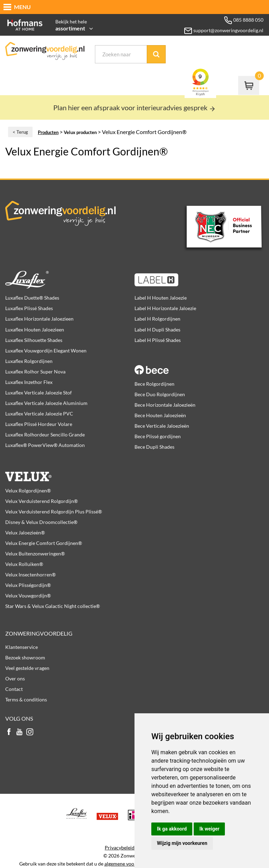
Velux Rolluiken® (24, 564)
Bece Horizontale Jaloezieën (165, 405)
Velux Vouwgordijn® (28, 596)
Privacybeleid (120, 848)
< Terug (20, 132)
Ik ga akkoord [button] (172, 829)
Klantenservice (22, 647)
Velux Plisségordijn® (28, 585)
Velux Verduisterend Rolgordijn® (42, 501)
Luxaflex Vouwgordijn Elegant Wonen (46, 351)
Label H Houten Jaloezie (161, 298)
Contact (14, 689)
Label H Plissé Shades (158, 340)
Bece (196, 366)
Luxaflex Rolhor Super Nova (35, 372)
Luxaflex (66, 280)
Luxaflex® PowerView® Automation (45, 445)
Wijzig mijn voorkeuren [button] (182, 843)
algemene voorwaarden (130, 864)
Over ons (15, 678)
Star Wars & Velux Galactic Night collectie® (53, 606)
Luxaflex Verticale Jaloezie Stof (39, 393)
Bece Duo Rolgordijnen (160, 394)
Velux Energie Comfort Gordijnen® (44, 543)
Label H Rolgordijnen (157, 319)
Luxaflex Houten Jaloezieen (35, 330)
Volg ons (19, 718)
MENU (22, 7)
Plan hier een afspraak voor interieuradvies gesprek (134, 107)
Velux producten (80, 132)
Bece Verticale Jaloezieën (162, 426)
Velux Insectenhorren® (30, 575)
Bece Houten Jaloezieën (160, 415)
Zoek (156, 54)
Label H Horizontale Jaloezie (165, 308)
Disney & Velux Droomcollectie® (41, 522)
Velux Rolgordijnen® (28, 491)
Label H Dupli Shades (157, 330)
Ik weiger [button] (209, 829)
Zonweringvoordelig (39, 633)
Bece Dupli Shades (154, 447)
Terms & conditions (26, 699)
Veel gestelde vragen (27, 668)
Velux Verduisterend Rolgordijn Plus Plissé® (54, 512)
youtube (19, 732)
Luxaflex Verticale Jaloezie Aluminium (46, 403)
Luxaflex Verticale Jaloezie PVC (39, 414)
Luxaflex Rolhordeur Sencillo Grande (45, 435)
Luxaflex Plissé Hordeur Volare (39, 424)
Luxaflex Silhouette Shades (34, 340)
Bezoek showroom (25, 657)
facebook (9, 732)
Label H (196, 280)
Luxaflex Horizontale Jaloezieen (39, 319)
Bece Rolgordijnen (154, 384)
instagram (30, 732)
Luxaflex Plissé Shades (29, 308)
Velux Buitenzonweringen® (35, 554)
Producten (48, 132)
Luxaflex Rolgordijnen (29, 361)
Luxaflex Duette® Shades (32, 298)
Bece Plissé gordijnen (158, 436)
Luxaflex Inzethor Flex (29, 382)
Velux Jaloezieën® (25, 533)
